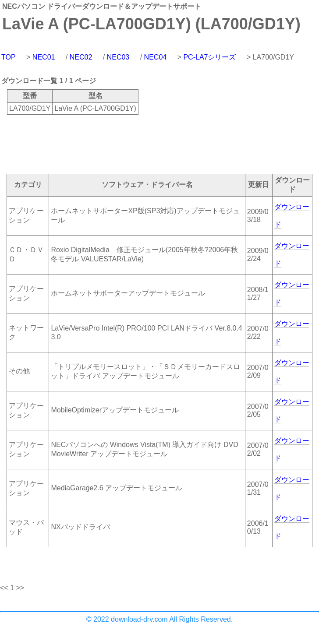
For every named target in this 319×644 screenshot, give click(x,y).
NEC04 (156, 57)
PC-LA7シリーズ (209, 57)
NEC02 (81, 57)
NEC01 (44, 57)
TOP (9, 57)
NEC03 (118, 57)
